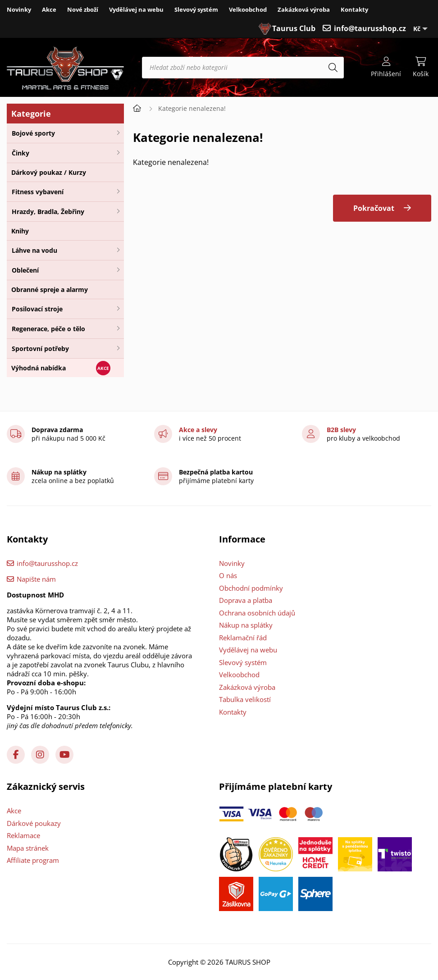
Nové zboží (83, 9)
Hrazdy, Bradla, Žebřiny (48, 212)
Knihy (20, 231)
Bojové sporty (33, 133)
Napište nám (36, 579)
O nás (228, 575)
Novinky (19, 9)
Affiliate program (33, 860)
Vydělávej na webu (136, 9)
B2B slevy (341, 430)
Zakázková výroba (304, 9)
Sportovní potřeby (40, 349)
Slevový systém (196, 9)
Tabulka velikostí (245, 699)
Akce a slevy (198, 430)
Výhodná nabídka (39, 368)
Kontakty (354, 9)
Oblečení (25, 270)
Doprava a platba (246, 600)
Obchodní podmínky (251, 588)
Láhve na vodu (34, 250)
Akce (49, 9)
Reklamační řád (243, 638)
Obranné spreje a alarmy (50, 289)
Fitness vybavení (38, 192)
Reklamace (23, 835)
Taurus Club (294, 28)
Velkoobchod (248, 9)
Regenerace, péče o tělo (48, 329)
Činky (21, 153)
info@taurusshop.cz (370, 28)
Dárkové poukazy (34, 823)
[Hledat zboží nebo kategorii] (243, 68)
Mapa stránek (28, 848)
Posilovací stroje (37, 309)
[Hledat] (333, 68)
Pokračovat (374, 208)
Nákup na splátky (246, 625)
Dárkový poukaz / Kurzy (49, 172)
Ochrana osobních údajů (257, 613)
